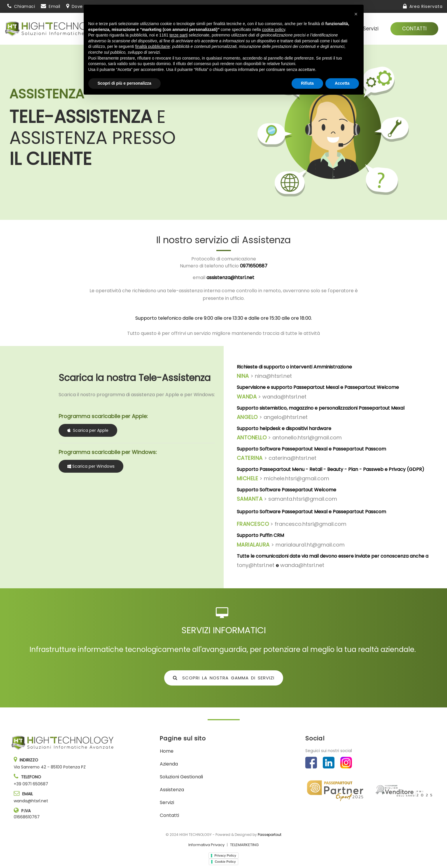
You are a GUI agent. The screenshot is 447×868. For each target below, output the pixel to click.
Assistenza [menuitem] (340, 29)
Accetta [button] (342, 852)
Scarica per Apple (88, 430)
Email (55, 6)
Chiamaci (24, 6)
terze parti (178, 804)
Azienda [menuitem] (244, 29)
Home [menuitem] (167, 751)
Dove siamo (85, 6)
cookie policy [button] (273, 798)
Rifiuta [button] (307, 852)
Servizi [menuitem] (371, 29)
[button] (356, 783)
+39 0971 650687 (31, 784)
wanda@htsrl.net (31, 801)
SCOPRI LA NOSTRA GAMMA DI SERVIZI (224, 678)
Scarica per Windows (91, 467)
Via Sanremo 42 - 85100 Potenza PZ (50, 767)
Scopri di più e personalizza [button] (125, 852)
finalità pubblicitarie (153, 815)
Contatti (414, 29)
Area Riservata (426, 6)
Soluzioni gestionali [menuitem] (291, 29)
